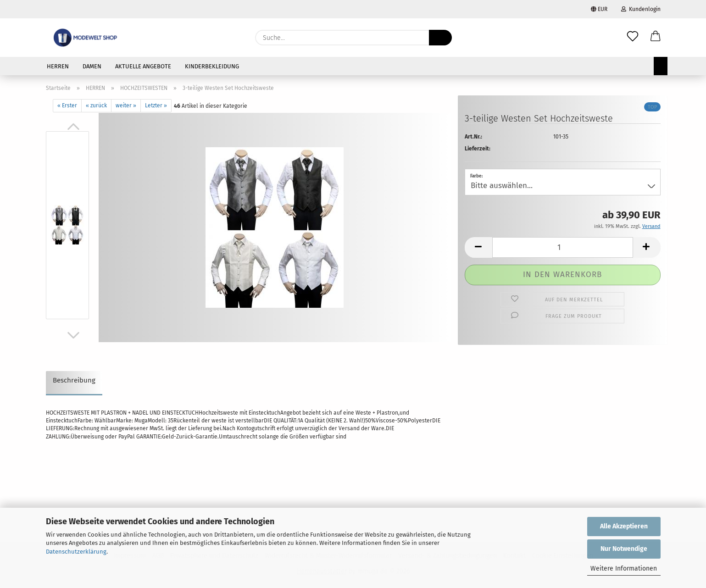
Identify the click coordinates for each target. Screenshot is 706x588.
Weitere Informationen (624, 569)
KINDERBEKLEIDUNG (212, 66)
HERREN (58, 66)
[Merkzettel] (633, 38)
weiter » (126, 105)
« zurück (96, 105)
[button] (656, 38)
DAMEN (92, 66)
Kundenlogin (641, 9)
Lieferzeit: (478, 149)
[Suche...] (440, 38)
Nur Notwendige (624, 549)
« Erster (67, 105)
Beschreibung (74, 380)
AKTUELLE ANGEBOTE (143, 66)
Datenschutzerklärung (76, 552)
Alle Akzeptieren (624, 526)
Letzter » (156, 105)
